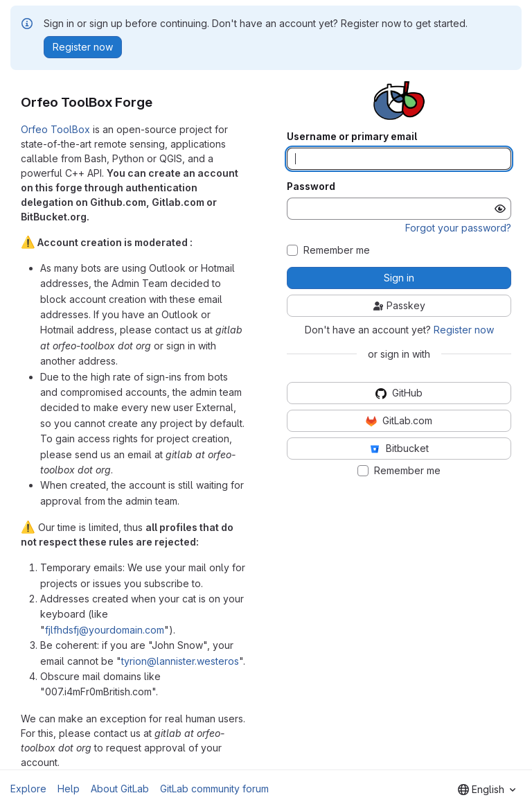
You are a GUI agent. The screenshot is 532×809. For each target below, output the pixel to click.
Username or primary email (352, 137)
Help (69, 789)
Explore (28, 789)
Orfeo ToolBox (55, 129)
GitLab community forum (214, 789)
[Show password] (500, 209)
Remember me (337, 250)
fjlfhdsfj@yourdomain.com (105, 630)
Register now (464, 330)
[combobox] (487, 790)
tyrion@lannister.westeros (180, 661)
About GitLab (120, 789)
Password (311, 186)
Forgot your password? (458, 228)
